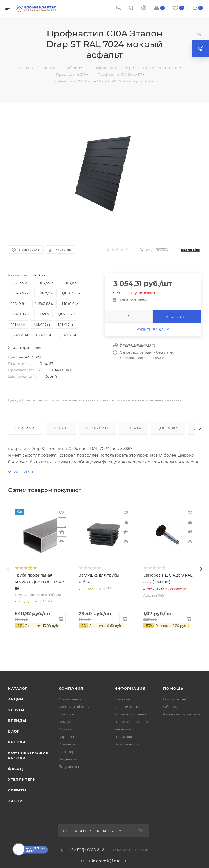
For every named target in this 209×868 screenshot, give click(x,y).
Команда (67, 722)
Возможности (127, 744)
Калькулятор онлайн (182, 714)
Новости (66, 714)
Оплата (133, 428)
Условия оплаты (129, 707)
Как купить (98, 428)
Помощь (173, 688)
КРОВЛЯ (17, 742)
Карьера (66, 737)
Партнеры (68, 752)
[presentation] (8, 569)
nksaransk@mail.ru (108, 861)
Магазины (124, 699)
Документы (69, 767)
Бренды (17, 721)
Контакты (67, 744)
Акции (16, 699)
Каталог (18, 688)
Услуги (16, 710)
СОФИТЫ (17, 790)
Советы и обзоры (74, 707)
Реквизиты (124, 729)
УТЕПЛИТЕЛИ (22, 779)
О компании (70, 699)
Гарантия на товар (131, 722)
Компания (71, 688)
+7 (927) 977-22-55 (87, 850)
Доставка (168, 428)
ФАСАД (16, 769)
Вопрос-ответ (175, 699)
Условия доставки (131, 714)
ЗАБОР (15, 801)
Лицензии (68, 759)
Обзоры (170, 707)
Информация (130, 688)
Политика (123, 737)
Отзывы (61, 428)
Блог (14, 731)
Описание (26, 428)
